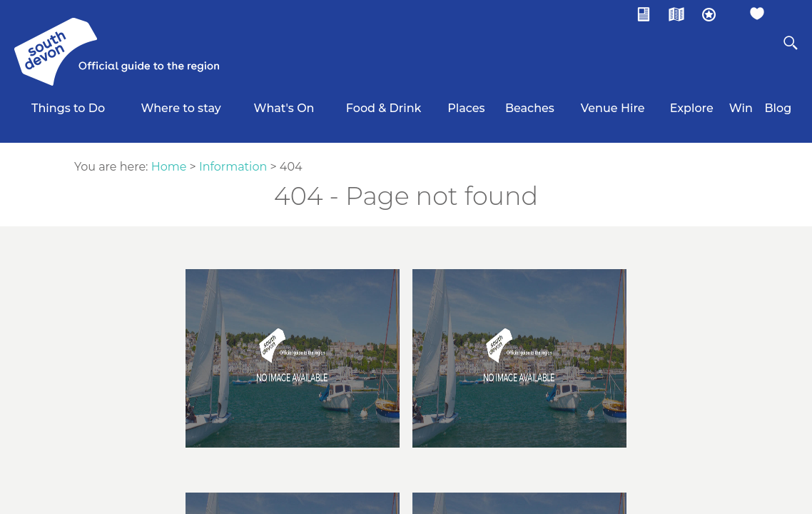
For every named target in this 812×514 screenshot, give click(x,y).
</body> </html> (406, 257)
